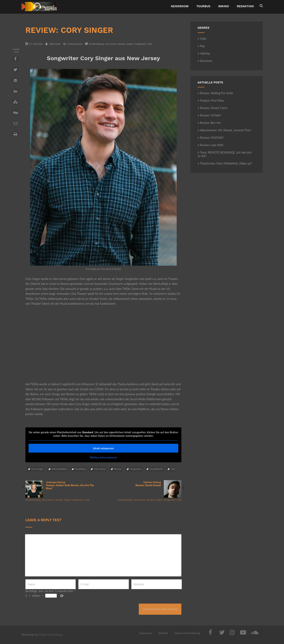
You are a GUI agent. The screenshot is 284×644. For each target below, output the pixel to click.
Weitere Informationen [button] (103, 457)
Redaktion (245, 6)
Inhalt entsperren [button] (103, 448)
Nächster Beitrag (142, 484)
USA (149, 44)
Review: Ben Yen (209, 123)
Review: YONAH (209, 115)
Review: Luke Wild (210, 145)
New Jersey (111, 44)
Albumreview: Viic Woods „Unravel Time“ (225, 130)
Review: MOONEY (211, 138)
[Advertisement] (103, 347)
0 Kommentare (75, 44)
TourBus (203, 6)
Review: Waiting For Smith (215, 93)
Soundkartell (156, 469)
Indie (202, 38)
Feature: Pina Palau (211, 100)
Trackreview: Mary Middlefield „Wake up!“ (225, 163)
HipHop (204, 53)
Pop (201, 46)
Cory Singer (37, 469)
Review (122, 44)
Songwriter (135, 469)
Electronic (205, 61)
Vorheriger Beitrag (64, 485)
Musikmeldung (96, 44)
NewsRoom (180, 6)
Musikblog (80, 469)
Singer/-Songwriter (136, 44)
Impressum (146, 633)
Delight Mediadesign (51, 635)
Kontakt (163, 633)
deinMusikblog (59, 469)
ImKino (224, 6)
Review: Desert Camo (213, 108)
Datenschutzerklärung (187, 633)
